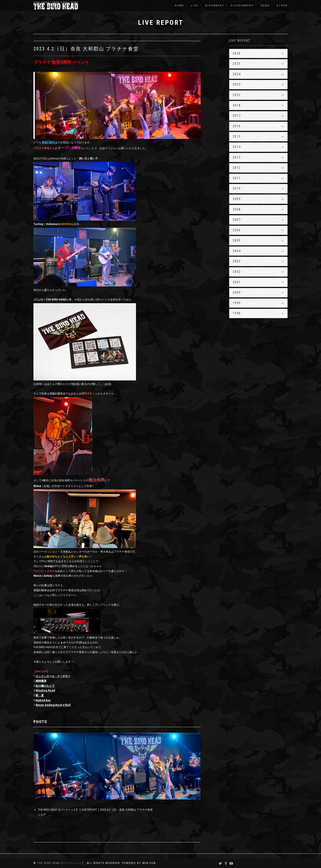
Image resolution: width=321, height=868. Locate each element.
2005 (237, 240)
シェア (42, 815)
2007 (237, 220)
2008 (237, 209)
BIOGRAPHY (215, 6)
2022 (237, 95)
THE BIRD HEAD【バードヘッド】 (61, 863)
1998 (237, 313)
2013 (237, 157)
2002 (237, 272)
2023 (237, 84)
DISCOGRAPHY (242, 6)
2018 (237, 105)
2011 (237, 178)
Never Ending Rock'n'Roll (53, 705)
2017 (237, 116)
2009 (237, 199)
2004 (237, 251)
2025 (237, 64)
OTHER (282, 6)
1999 (237, 303)
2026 (237, 53)
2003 (237, 261)
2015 (237, 136)
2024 (237, 74)
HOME (180, 6)
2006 (237, 230)
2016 (237, 126)
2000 (237, 292)
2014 (237, 147)
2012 (237, 168)
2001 (237, 282)
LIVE (195, 6)
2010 (237, 188)
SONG (265, 6)
